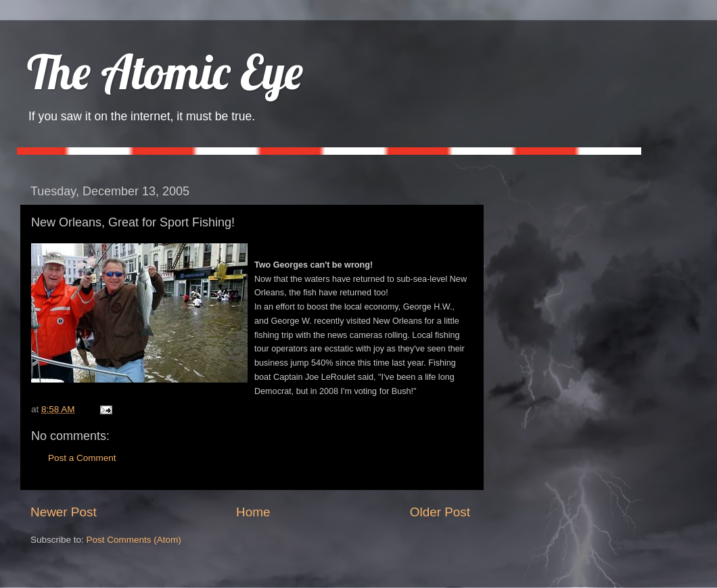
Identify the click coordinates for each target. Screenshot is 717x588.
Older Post (440, 512)
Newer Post (64, 512)
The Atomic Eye (165, 72)
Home (253, 512)
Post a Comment (82, 458)
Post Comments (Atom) (134, 540)
